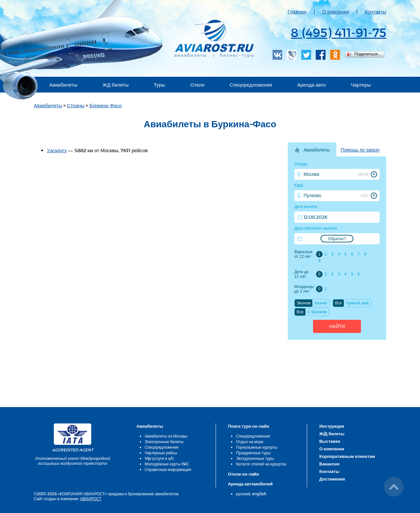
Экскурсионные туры (255, 458)
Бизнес (321, 303)
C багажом (317, 312)
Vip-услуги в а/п (159, 458)
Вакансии (329, 464)
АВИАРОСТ (91, 499)
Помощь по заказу (360, 150)
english (259, 494)
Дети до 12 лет (302, 274)
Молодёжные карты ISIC (167, 464)
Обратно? (337, 239)
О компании (336, 11)
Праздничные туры (253, 453)
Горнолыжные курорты (257, 447)
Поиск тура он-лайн (248, 426)
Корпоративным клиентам (347, 456)
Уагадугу (57, 150)
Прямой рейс (358, 303)
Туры (159, 85)
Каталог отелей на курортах (261, 464)
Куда (299, 185)
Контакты (376, 11)
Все (338, 303)
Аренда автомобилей (250, 484)
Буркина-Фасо (105, 105)
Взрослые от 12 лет (303, 254)
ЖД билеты (116, 85)
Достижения (332, 479)
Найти (337, 326)
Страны (76, 105)
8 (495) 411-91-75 (338, 32)
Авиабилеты (63, 85)
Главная (297, 11)
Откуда (301, 164)
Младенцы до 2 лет (304, 289)
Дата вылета (306, 207)
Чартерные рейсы (161, 453)
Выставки (330, 441)
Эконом (304, 303)
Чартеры (361, 85)
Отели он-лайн (243, 474)
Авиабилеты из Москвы (166, 436)
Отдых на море (250, 441)
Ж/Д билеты (332, 434)
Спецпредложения (251, 85)
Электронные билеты (164, 441)
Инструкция (332, 426)
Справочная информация (168, 469)
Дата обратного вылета (316, 228)
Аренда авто (312, 85)
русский (243, 494)
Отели (197, 85)
